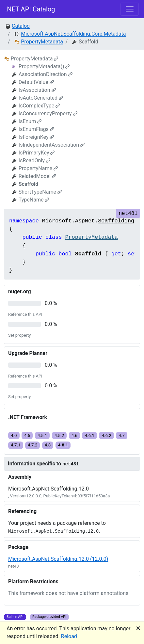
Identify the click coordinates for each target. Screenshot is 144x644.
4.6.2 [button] (106, 435)
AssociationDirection (46, 74)
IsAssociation (37, 90)
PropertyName (38, 168)
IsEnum (30, 121)
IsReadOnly (34, 161)
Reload (69, 636)
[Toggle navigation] (130, 9)
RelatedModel (37, 176)
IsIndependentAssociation (52, 145)
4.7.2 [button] (33, 445)
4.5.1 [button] (42, 435)
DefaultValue (36, 82)
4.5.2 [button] (59, 435)
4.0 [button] (14, 435)
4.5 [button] (27, 435)
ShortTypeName (40, 192)
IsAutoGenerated (41, 98)
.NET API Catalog (30, 9)
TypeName (34, 200)
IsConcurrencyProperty (48, 113)
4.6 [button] (75, 435)
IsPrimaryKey (37, 153)
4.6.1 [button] (89, 435)
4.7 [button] (122, 435)
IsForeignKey (36, 137)
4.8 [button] (48, 445)
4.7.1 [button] (16, 445)
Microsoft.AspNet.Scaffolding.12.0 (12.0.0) (58, 559)
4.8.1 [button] (63, 445)
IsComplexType (39, 106)
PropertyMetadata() (44, 66)
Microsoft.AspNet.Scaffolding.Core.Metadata (73, 34)
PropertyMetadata (42, 42)
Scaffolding (116, 221)
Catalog (21, 26)
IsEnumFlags (36, 129)
